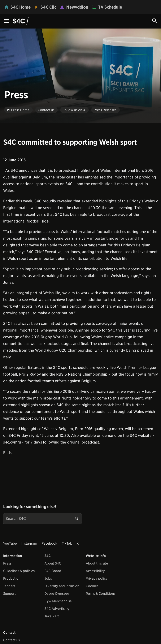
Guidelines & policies (19, 571)
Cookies (92, 586)
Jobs (48, 578)
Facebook (49, 543)
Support (9, 594)
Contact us (11, 640)
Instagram (29, 543)
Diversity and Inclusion (62, 586)
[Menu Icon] (6, 21)
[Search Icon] (155, 21)
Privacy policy (97, 578)
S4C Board (53, 571)
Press (7, 563)
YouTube (10, 543)
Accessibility (95, 571)
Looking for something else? (30, 507)
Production (12, 578)
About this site (97, 563)
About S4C (53, 563)
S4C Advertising (57, 609)
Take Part (52, 616)
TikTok (67, 543)
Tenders (9, 586)
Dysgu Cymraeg (57, 594)
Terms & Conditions (101, 594)
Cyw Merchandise (58, 601)
